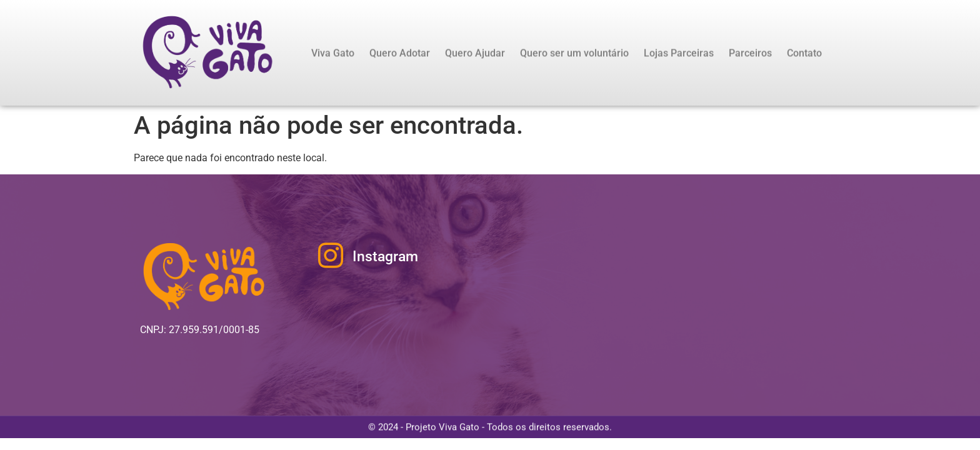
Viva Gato (333, 54)
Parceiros (750, 54)
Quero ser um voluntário (574, 54)
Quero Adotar (400, 54)
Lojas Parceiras (679, 54)
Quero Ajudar (475, 54)
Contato (804, 54)
